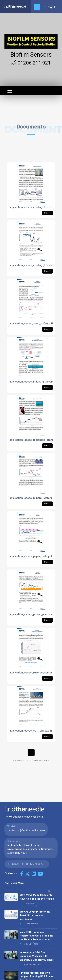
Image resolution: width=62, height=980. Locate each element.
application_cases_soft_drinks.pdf (31, 731)
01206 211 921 (31, 63)
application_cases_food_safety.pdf (31, 324)
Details (47, 213)
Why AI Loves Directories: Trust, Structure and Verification (35, 915)
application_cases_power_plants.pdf (32, 614)
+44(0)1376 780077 (32, 864)
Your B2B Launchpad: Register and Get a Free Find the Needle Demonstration (36, 936)
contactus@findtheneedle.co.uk (26, 830)
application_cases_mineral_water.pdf (32, 498)
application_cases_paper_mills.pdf (31, 556)
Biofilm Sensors (31, 55)
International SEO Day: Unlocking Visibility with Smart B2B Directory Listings (37, 956)
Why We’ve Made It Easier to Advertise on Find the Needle (37, 897)
